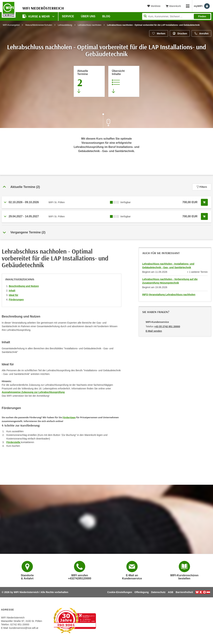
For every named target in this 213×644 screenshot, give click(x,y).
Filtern (202, 187)
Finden (202, 16)
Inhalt (12, 291)
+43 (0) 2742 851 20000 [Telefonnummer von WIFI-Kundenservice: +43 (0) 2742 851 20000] (167, 326)
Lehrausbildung (65, 25)
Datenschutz (158, 592)
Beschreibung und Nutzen (24, 286)
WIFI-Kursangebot (11, 25)
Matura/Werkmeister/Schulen (39, 25)
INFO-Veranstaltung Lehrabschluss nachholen (169, 295)
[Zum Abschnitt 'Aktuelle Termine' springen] (89, 81)
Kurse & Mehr (36, 16)
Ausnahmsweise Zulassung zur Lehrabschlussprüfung (33, 392)
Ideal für (13, 295)
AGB (171, 592)
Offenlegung (142, 592)
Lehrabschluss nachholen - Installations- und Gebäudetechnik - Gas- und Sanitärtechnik (168, 266)
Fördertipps (69, 417)
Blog (106, 16)
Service (68, 16)
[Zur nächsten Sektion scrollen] (106, 121)
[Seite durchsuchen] (177, 16)
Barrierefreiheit (184, 592)
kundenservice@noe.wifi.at (24, 628)
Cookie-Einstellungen (120, 592)
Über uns (88, 16)
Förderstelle (14, 442)
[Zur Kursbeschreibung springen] (124, 81)
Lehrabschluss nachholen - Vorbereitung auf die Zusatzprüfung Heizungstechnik (170, 281)
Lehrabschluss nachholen (90, 25)
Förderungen (16, 300)
